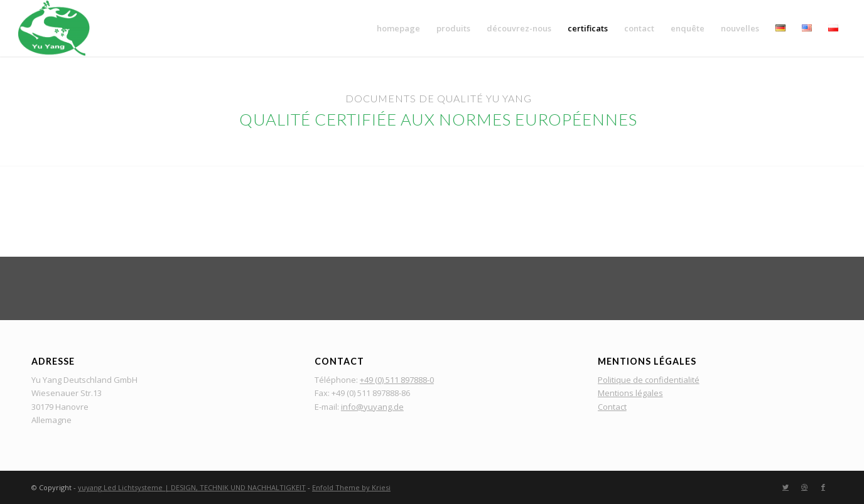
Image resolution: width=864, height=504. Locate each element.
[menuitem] (398, 28)
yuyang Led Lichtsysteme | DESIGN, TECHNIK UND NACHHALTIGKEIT (192, 487)
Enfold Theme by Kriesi (351, 487)
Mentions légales (630, 393)
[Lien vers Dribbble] (804, 487)
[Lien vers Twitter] (786, 487)
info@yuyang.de (372, 407)
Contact (612, 407)
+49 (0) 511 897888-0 (397, 380)
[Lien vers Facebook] (823, 487)
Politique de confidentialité (649, 380)
